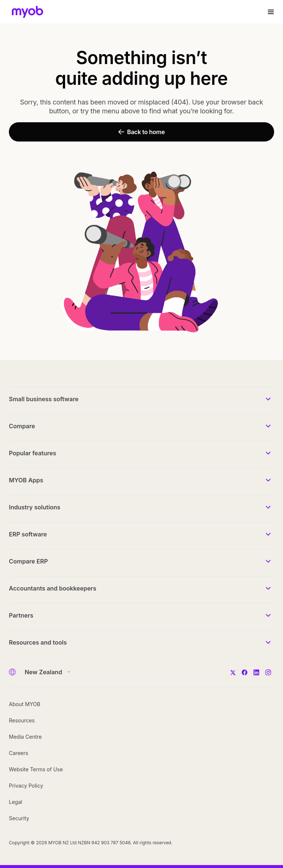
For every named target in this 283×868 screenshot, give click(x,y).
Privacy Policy (26, 786)
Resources (22, 720)
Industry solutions (35, 507)
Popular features (33, 453)
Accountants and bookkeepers (53, 588)
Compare (22, 426)
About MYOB (25, 704)
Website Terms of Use (36, 769)
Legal (16, 802)
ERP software (28, 534)
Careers (18, 753)
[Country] (45, 672)
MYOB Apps (26, 480)
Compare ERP (28, 561)
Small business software (44, 399)
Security (19, 818)
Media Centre (25, 737)
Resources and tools (38, 642)
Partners (21, 615)
